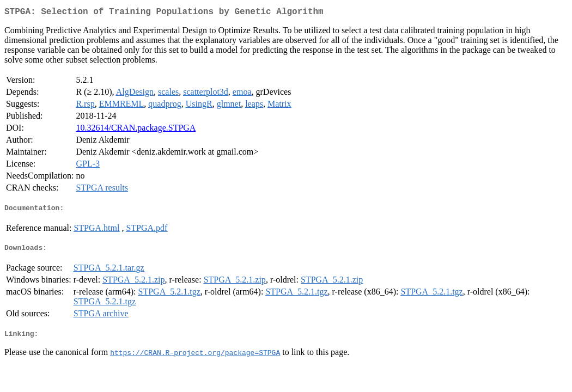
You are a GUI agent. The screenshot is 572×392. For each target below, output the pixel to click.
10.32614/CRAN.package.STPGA (136, 130)
